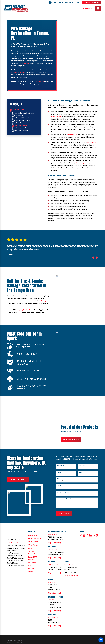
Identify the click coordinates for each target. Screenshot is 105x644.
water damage (56, 117)
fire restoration (24, 63)
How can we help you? (64, 499)
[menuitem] (24, 110)
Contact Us (64, 514)
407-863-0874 (53, 600)
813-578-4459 (86, 8)
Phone (59, 472)
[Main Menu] (98, 8)
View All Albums (71, 439)
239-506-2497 (53, 582)
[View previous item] (93, 258)
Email (80, 472)
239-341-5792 (53, 550)
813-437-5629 (13, 542)
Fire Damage (33, 535)
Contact (31, 572)
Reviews (31, 569)
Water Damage (33, 545)
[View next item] (97, 258)
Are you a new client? (64, 492)
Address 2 (60, 485)
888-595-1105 (53, 535)
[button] (101, 640)
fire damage (80, 163)
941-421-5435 (53, 565)
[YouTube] (94, 535)
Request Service (91, 2)
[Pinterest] (97, 535)
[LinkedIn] (90, 535)
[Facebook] (87, 535)
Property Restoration (18, 72)
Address (60, 479)
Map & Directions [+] (55, 543)
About (30, 548)
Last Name (82, 466)
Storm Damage (33, 542)
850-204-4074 (53, 618)
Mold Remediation (34, 539)
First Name (60, 466)
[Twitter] (81, 535)
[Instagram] (84, 535)
